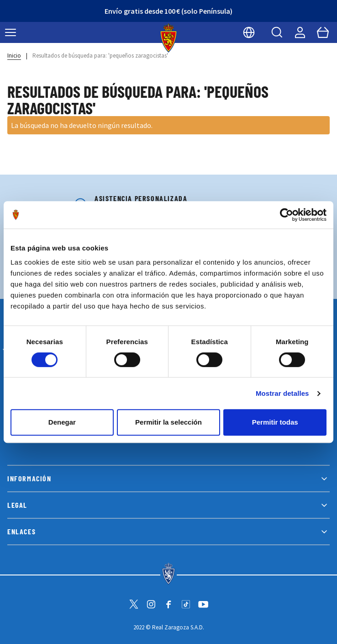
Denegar (62, 422)
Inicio (14, 56)
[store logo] (169, 38)
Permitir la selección (168, 422)
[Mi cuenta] (300, 32)
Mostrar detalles (282, 393)
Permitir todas (275, 422)
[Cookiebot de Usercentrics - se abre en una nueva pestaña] (287, 215)
